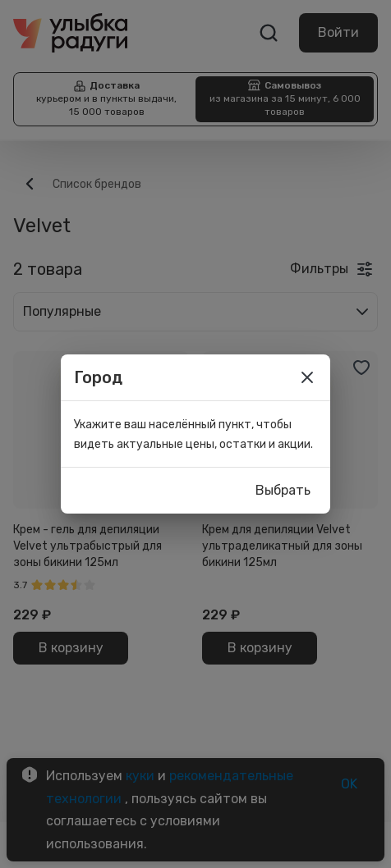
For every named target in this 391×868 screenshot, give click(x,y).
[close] (307, 377)
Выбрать (283, 491)
